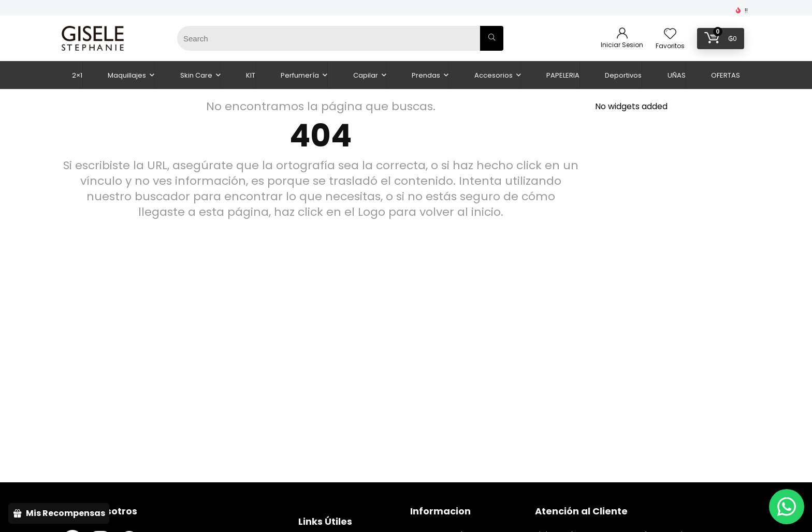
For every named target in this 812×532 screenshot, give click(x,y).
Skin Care (196, 75)
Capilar (366, 75)
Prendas (426, 75)
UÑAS (677, 75)
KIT (251, 75)
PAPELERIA (563, 75)
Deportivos (623, 75)
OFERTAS (726, 75)
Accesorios (494, 75)
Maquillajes (127, 75)
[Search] (492, 38)
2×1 (77, 75)
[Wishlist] (670, 34)
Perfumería (300, 75)
